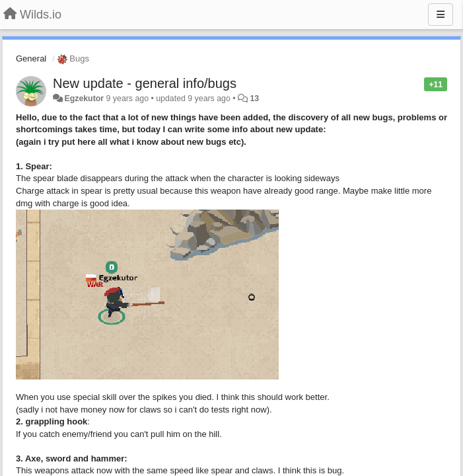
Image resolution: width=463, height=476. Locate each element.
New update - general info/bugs (145, 83)
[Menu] (441, 15)
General (31, 59)
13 (254, 99)
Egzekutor (84, 99)
